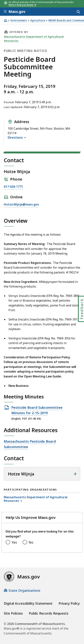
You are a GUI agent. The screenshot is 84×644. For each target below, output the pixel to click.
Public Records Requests (49, 613)
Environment (19, 21)
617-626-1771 (13, 187)
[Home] (5, 20)
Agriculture (38, 21)
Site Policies (13, 613)
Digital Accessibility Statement (28, 603)
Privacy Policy (69, 603)
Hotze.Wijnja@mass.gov (21, 205)
